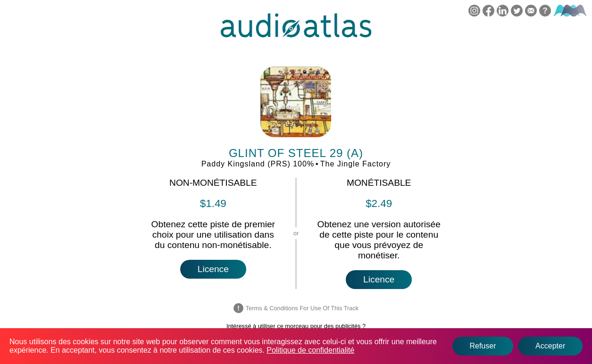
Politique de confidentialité (310, 350)
